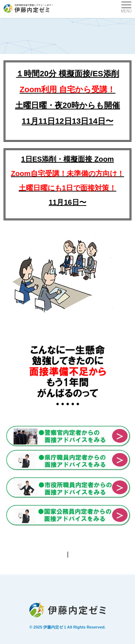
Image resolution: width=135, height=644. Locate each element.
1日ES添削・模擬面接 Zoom (67, 174)
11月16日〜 (67, 202)
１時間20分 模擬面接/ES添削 (67, 74)
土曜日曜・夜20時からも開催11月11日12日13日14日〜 (67, 105)
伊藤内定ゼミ (55, 627)
